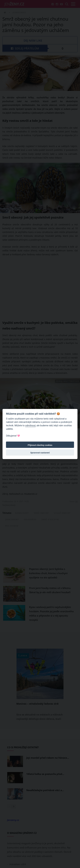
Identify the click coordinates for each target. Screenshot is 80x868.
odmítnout (30, 426)
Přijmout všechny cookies (40, 445)
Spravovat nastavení (40, 453)
